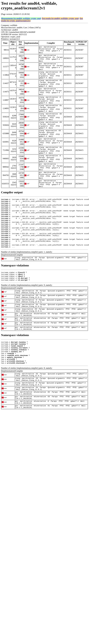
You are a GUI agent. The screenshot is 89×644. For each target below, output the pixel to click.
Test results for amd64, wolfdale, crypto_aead (60, 18)
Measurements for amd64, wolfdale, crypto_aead (21, 18)
